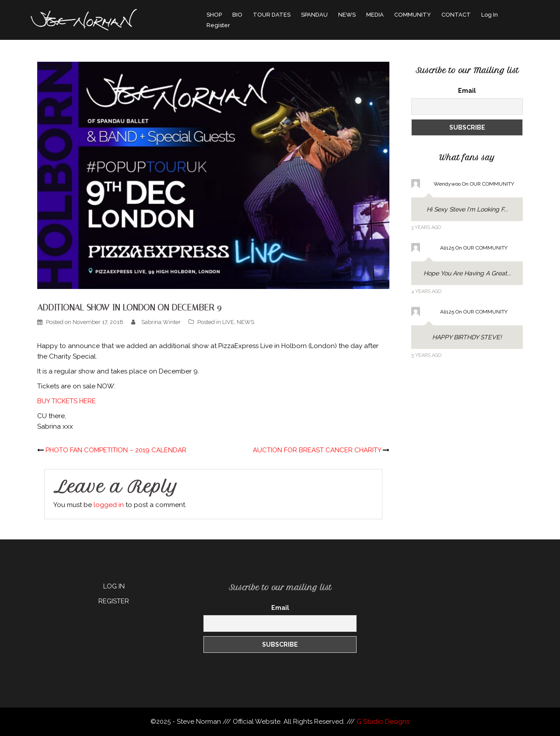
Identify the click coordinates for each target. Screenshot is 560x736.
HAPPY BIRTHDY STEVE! (467, 337)
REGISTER (114, 601)
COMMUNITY (413, 15)
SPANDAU (314, 15)
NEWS (347, 15)
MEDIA (375, 15)
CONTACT (456, 15)
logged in (109, 505)
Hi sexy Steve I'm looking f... (467, 209)
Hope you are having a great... (467, 273)
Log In (490, 15)
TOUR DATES (272, 15)
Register (218, 25)
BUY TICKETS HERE (66, 401)
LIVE (228, 322)
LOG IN (114, 586)
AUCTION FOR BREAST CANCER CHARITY (317, 450)
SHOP (214, 15)
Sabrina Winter (161, 322)
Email (467, 91)
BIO (237, 15)
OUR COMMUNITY (492, 184)
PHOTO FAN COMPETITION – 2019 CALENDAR (116, 450)
